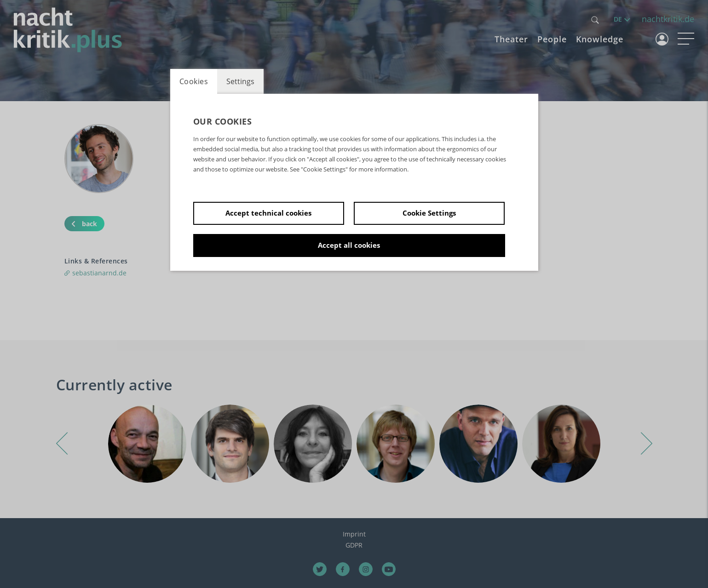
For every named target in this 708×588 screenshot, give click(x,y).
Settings (240, 81)
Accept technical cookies (268, 213)
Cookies (194, 81)
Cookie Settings (429, 213)
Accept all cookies (349, 245)
